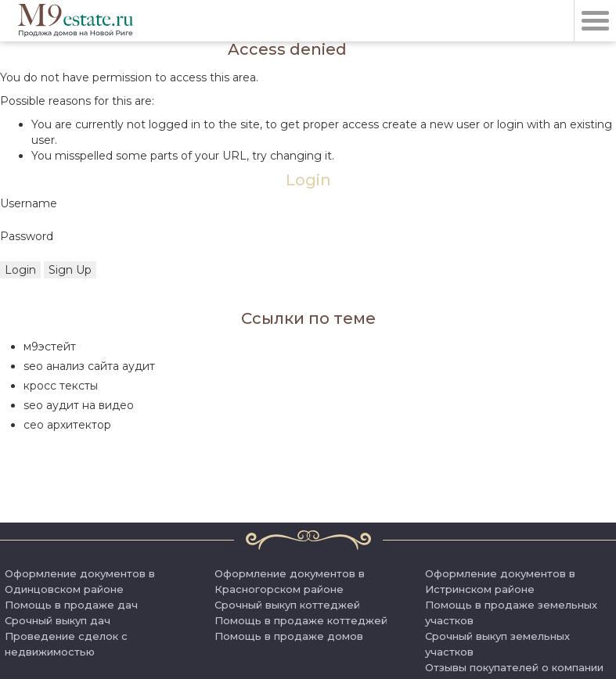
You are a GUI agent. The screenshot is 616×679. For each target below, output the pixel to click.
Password (27, 236)
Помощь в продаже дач (71, 605)
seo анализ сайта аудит (89, 366)
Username (29, 203)
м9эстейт (50, 347)
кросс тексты (61, 386)
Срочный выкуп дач (58, 620)
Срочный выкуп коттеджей (287, 605)
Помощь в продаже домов (289, 636)
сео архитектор (67, 425)
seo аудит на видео (79, 405)
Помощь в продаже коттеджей (301, 620)
